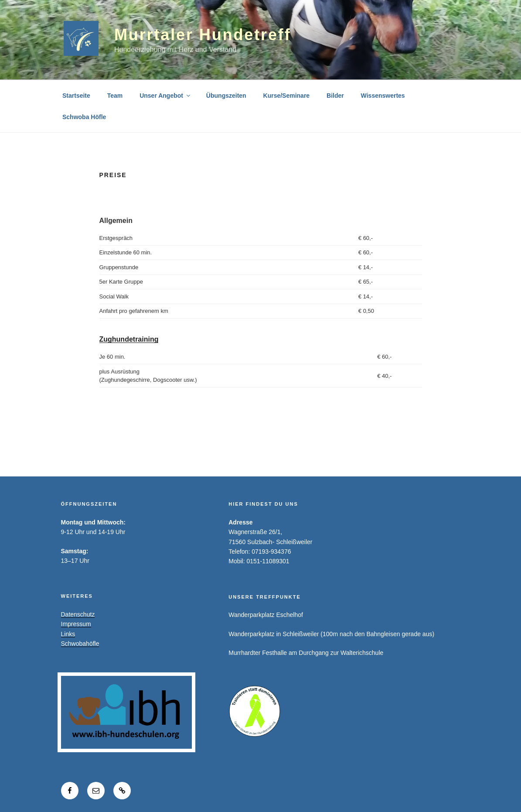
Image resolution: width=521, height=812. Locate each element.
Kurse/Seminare (287, 96)
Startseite (76, 96)
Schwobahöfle (80, 644)
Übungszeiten (226, 96)
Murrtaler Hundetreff (203, 35)
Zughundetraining (129, 339)
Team (115, 96)
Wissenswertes (383, 96)
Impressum (76, 624)
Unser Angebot (165, 96)
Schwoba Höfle (84, 117)
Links (68, 634)
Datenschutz (78, 614)
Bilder (335, 96)
